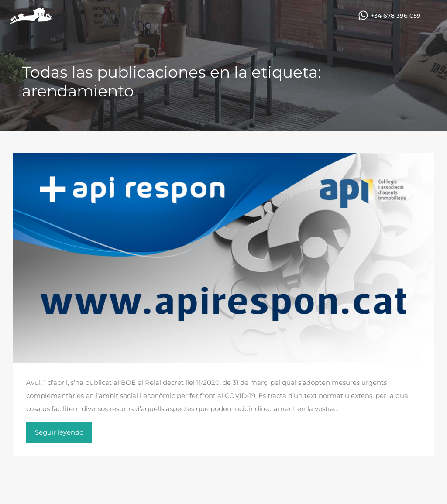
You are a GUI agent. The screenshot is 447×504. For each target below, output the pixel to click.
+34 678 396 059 (396, 16)
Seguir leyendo (59, 432)
